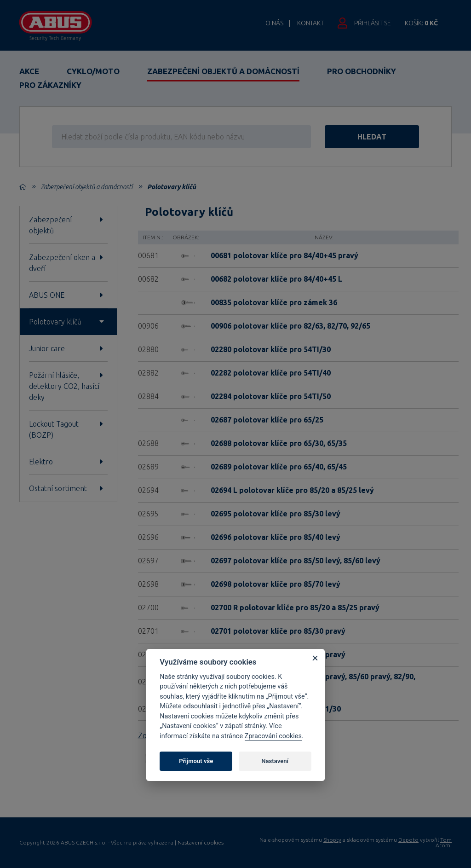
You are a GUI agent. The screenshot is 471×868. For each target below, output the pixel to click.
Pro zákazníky (50, 85)
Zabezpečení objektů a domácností (223, 71)
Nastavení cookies (201, 843)
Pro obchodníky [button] (362, 71)
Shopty (332, 840)
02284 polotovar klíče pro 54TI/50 (271, 396)
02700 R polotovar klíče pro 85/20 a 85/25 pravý (295, 608)
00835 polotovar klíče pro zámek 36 (274, 302)
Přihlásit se (373, 23)
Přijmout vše (196, 761)
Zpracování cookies (273, 736)
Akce (29, 71)
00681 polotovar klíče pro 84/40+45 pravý (284, 255)
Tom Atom (444, 842)
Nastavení (275, 761)
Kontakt (310, 23)
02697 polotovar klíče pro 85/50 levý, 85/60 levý (296, 561)
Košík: (421, 23)
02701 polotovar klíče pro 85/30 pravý (278, 631)
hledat (372, 137)
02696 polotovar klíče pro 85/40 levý (276, 537)
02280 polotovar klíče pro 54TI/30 (271, 349)
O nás (274, 23)
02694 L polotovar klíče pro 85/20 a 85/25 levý (292, 490)
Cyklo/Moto (93, 71)
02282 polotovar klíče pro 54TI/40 (271, 373)
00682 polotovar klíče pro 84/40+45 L (276, 279)
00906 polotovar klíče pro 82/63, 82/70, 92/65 (290, 326)
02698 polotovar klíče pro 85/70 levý (276, 584)
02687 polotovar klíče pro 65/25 (267, 420)
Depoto (408, 840)
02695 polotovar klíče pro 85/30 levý (276, 514)
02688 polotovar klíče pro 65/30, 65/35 (279, 443)
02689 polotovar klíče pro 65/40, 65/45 (279, 467)
